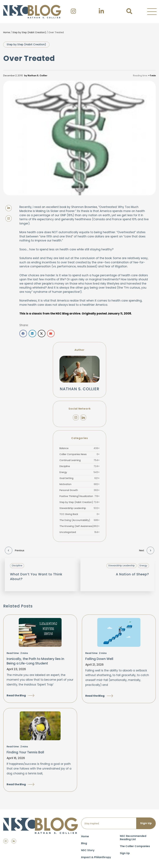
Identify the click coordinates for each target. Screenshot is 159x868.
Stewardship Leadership (79, 508)
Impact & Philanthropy (96, 857)
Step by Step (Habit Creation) (29, 32)
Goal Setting (79, 478)
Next (147, 550)
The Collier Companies (135, 846)
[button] (152, 12)
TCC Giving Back (79, 514)
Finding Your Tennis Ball (25, 752)
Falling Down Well (99, 659)
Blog (84, 843)
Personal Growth (79, 490)
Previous (15, 550)
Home (7, 32)
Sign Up (125, 853)
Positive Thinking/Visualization (79, 496)
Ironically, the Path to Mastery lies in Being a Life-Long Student (35, 661)
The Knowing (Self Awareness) (79, 526)
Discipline (79, 466)
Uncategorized (79, 532)
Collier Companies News (79, 454)
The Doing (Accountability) (79, 520)
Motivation (79, 484)
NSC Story (88, 850)
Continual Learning (79, 460)
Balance (79, 448)
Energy (79, 472)
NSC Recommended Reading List (133, 838)
